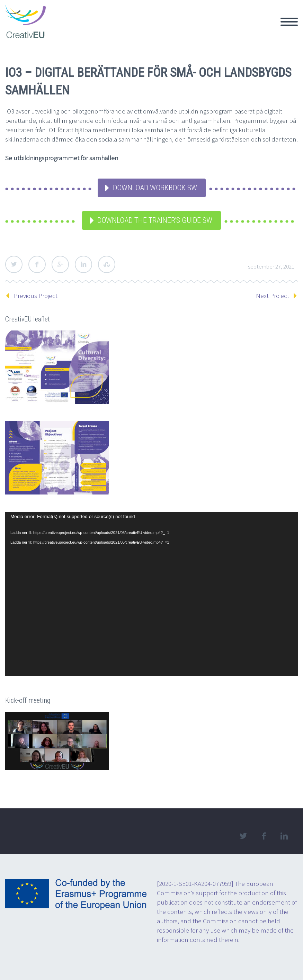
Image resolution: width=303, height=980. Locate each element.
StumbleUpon (107, 264)
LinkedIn (83, 264)
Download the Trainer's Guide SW (155, 220)
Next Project (273, 296)
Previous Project (36, 296)
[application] (151, 594)
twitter (243, 836)
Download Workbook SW (155, 188)
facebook (264, 836)
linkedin (284, 836)
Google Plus (60, 264)
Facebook (37, 264)
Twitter (14, 264)
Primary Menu (289, 22)
